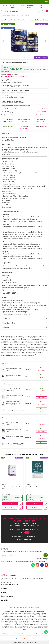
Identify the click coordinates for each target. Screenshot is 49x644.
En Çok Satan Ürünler (7, 115)
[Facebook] (42, 565)
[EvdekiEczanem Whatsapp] (46, 632)
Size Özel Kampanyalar (8, 112)
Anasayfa (4, 20)
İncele (41, 368)
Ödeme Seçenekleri (8, 323)
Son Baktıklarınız (41, 115)
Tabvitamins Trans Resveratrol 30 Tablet (11, 488)
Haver (28, 484)
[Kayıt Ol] (46, 555)
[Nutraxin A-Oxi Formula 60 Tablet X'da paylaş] (45, 109)
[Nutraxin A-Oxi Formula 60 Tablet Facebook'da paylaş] (42, 109)
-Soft (14, 642)
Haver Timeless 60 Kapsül (34, 487)
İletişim (23, 5)
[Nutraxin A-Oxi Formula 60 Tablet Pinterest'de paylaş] (47, 109)
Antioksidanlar (22, 20)
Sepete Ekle (10, 504)
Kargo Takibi (41, 6)
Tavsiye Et (5, 109)
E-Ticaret (19, 642)
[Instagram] (37, 565)
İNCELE (27, 532)
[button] (24, 58)
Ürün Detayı (6, 134)
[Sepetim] (47, 11)
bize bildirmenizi (40, 626)
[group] (24, 41)
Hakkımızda (5, 5)
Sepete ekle (41, 370)
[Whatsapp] (33, 565)
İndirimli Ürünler (42, 112)
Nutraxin (11, 126)
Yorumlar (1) (6, 319)
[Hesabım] (38, 11)
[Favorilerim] (43, 11)
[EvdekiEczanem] (11, 11)
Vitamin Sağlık (12, 20)
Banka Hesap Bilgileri (31, 6)
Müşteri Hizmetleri (13, 6)
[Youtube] (46, 565)
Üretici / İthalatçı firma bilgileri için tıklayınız (14, 77)
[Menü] (2, 11)
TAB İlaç (4, 484)
